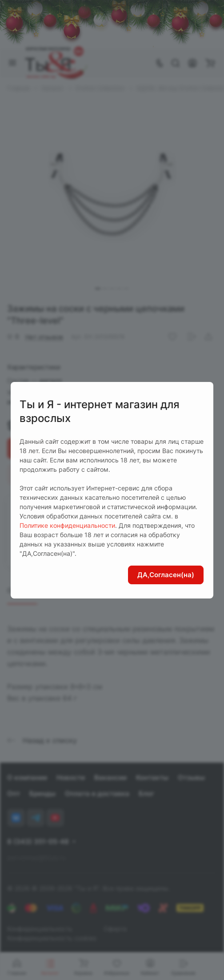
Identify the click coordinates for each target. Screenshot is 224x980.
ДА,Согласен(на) (166, 575)
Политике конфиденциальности (67, 525)
